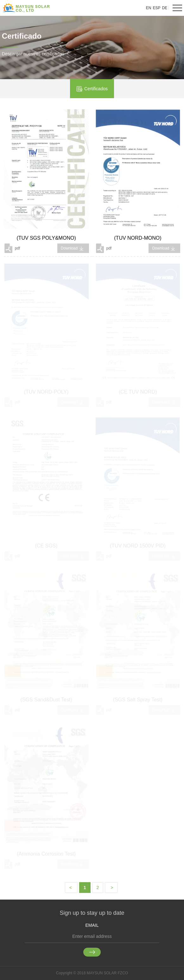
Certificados (92, 89)
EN (149, 8)
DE (165, 8)
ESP (157, 8)
